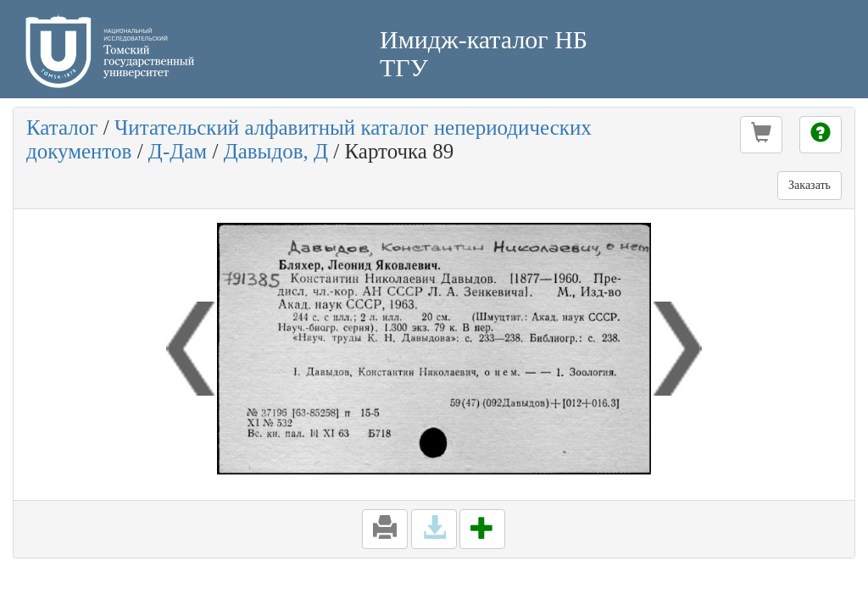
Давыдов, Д (276, 151)
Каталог (62, 128)
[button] (761, 135)
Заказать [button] (810, 185)
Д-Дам (178, 151)
